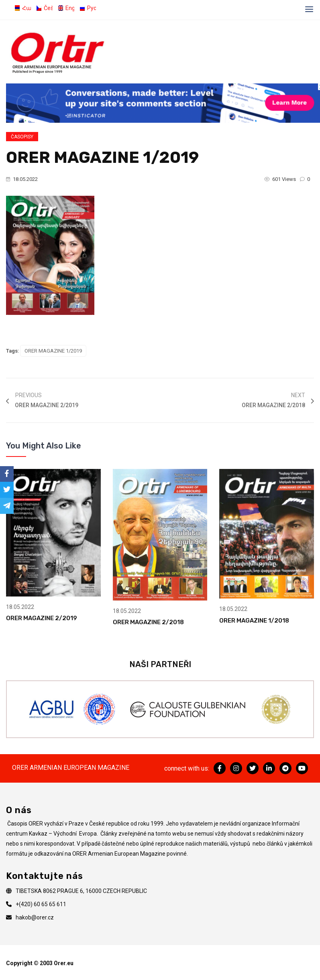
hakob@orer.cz (35, 917)
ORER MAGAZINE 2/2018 (148, 622)
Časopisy (22, 137)
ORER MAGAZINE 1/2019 (53, 351)
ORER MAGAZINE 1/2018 (254, 620)
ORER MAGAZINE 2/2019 (42, 618)
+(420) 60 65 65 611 (41, 904)
